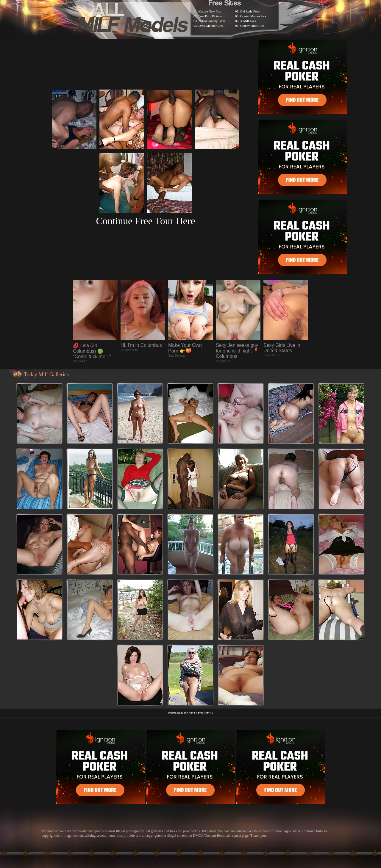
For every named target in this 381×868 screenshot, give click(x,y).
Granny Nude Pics (252, 26)
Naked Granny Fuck (212, 21)
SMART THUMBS (201, 713)
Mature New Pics (210, 11)
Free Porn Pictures (211, 16)
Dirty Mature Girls (211, 26)
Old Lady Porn (250, 11)
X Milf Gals (248, 21)
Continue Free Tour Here (145, 221)
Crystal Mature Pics (253, 16)
